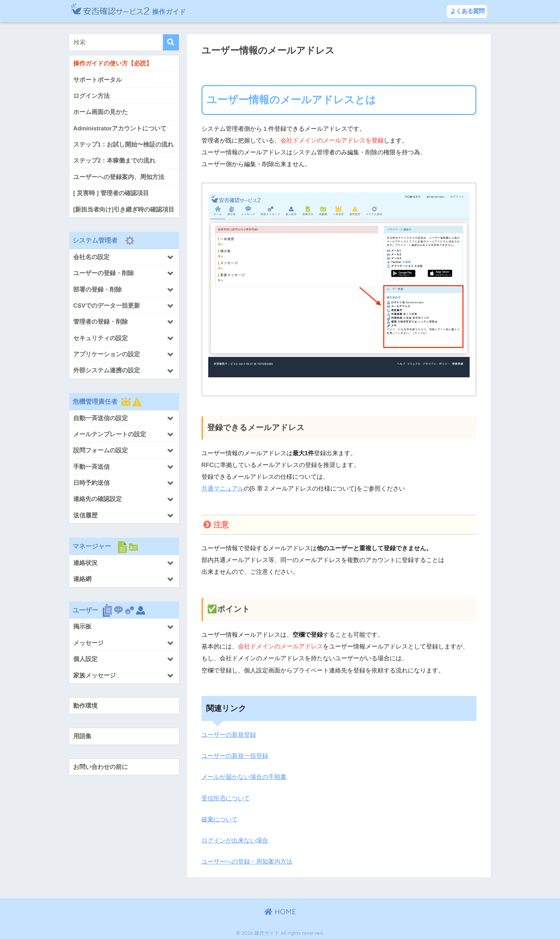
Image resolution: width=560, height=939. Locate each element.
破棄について (220, 818)
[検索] (171, 42)
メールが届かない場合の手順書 (244, 777)
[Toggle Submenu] (124, 257)
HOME (280, 911)
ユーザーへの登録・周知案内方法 (247, 861)
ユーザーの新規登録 (229, 735)
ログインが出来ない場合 (235, 839)
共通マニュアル (223, 489)
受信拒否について (226, 798)
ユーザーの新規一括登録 (235, 756)
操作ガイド (137, 11)
